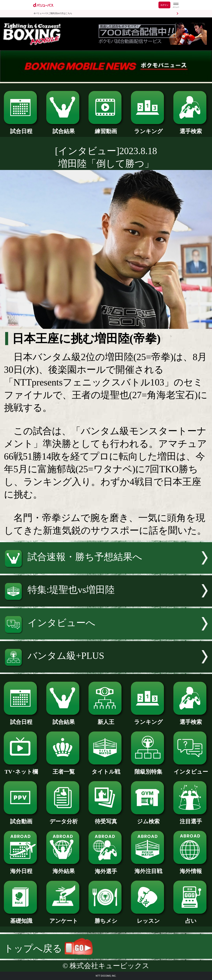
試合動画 (21, 819)
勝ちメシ (106, 918)
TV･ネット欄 (21, 769)
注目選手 (191, 819)
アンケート (64, 918)
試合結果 (64, 128)
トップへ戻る (48, 949)
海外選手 (106, 869)
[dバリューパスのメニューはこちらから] (176, 5)
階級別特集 (148, 769)
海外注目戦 (148, 868)
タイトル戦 (106, 769)
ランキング (148, 128)
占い (191, 918)
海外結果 (64, 868)
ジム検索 (148, 819)
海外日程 (21, 868)
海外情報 (191, 868)
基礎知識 (21, 918)
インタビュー (191, 769)
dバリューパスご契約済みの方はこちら (53, 13)
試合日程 (21, 128)
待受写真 (106, 819)
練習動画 (106, 128)
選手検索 (191, 128)
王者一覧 (64, 769)
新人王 (106, 719)
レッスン (148, 918)
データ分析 (64, 819)
